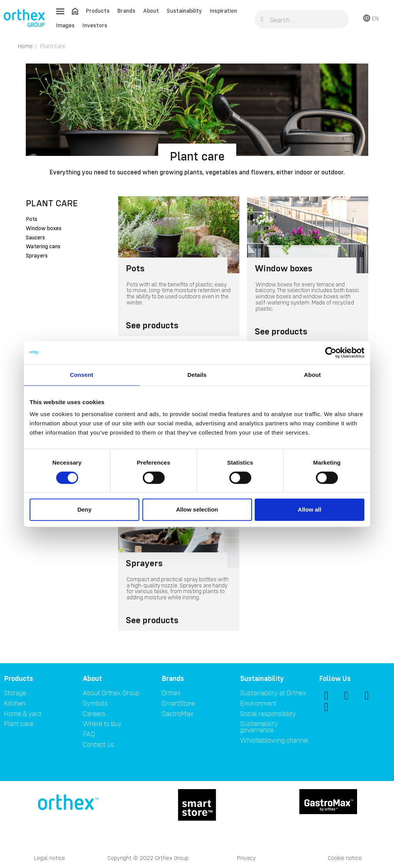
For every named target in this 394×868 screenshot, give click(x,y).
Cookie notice (345, 858)
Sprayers (37, 256)
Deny (84, 509)
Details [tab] (197, 375)
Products (98, 11)
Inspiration (223, 11)
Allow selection (197, 509)
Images (65, 25)
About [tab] (312, 375)
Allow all (310, 509)
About (151, 11)
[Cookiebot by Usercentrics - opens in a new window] (331, 353)
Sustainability (184, 11)
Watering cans (43, 247)
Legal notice (49, 858)
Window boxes (44, 229)
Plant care (52, 203)
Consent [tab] (82, 375)
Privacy (246, 858)
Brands (126, 11)
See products (152, 325)
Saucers (35, 238)
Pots (32, 219)
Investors (95, 25)
